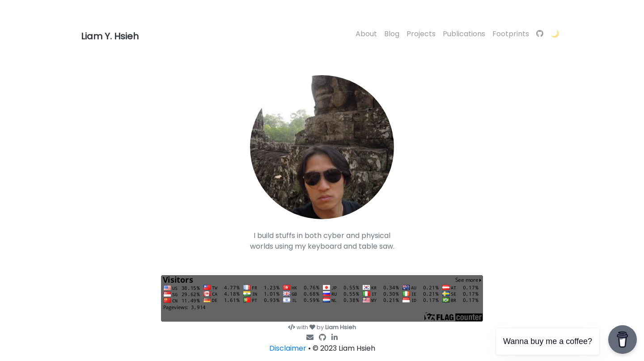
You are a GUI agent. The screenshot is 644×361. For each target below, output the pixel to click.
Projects (421, 34)
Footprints (511, 34)
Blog (392, 34)
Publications (464, 34)
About (366, 34)
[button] (555, 34)
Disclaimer (288, 348)
